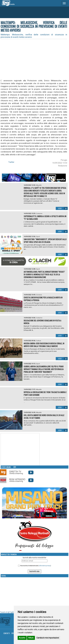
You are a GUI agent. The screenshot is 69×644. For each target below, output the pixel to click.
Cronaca (39, 295)
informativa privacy (45, 566)
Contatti (7, 633)
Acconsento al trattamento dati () (36, 566)
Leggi (63, 208)
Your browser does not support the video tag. (20, 449)
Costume (39, 214)
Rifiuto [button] (31, 638)
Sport (38, 237)
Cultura (39, 341)
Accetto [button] (22, 638)
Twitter (11, 162)
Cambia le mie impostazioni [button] (48, 638)
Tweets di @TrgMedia (8, 612)
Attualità (39, 185)
